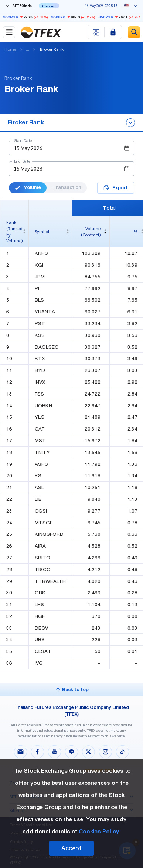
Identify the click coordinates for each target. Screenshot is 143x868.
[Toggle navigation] (9, 32)
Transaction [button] (67, 187)
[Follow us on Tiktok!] (123, 753)
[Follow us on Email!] (21, 753)
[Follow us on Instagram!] (106, 753)
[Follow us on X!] (89, 753)
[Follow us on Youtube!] (55, 753)
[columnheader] (15, 232)
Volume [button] (28, 187)
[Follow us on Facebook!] (38, 753)
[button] (71, 148)
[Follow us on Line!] (72, 753)
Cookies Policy (99, 832)
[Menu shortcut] (96, 32)
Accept (71, 848)
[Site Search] (134, 32)
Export (116, 188)
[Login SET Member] (113, 32)
